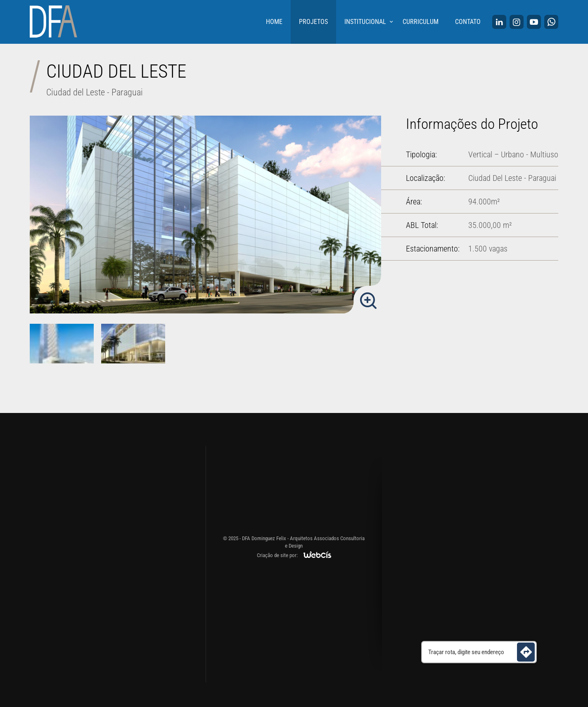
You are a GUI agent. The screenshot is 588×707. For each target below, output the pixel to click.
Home (274, 22)
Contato (468, 22)
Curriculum (421, 22)
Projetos (313, 22)
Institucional (365, 22)
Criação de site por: (277, 555)
